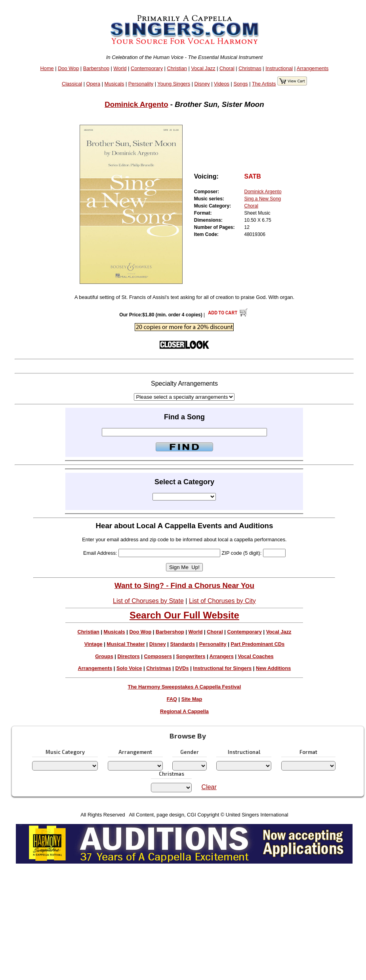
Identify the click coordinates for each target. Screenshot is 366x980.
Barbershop (96, 68)
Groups (104, 656)
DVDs (182, 668)
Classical (72, 84)
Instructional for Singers (222, 668)
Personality (141, 84)
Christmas (250, 68)
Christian (177, 68)
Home (47, 68)
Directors (128, 656)
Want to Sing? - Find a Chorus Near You (184, 585)
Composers (158, 656)
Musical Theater (126, 644)
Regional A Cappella (184, 711)
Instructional (279, 68)
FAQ (172, 699)
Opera (93, 84)
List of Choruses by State (148, 601)
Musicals (114, 84)
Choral (227, 68)
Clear (209, 787)
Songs (240, 84)
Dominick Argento (136, 104)
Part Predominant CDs (257, 644)
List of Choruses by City (222, 601)
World (120, 68)
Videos (222, 84)
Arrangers (222, 656)
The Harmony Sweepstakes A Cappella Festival (185, 687)
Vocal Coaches (256, 656)
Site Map (192, 699)
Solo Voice (129, 668)
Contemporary (147, 68)
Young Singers (174, 84)
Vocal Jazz (203, 68)
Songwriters (191, 656)
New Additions (273, 668)
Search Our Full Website (184, 615)
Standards (182, 644)
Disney (202, 84)
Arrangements (313, 68)
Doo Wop (68, 68)
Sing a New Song (263, 199)
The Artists (264, 84)
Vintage (93, 644)
